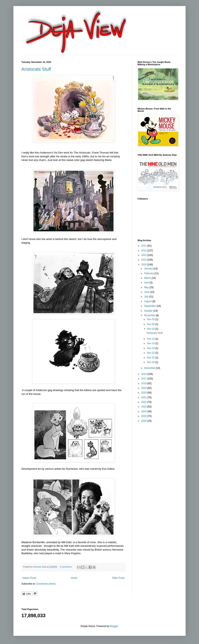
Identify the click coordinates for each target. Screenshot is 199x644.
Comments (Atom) (46, 584)
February (149, 273)
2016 (144, 374)
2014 (144, 260)
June (147, 292)
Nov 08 (151, 324)
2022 (144, 402)
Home (74, 578)
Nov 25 (151, 358)
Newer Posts (29, 578)
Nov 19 (151, 348)
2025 (144, 416)
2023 (144, 407)
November (150, 315)
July (147, 297)
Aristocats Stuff (36, 69)
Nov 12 (151, 339)
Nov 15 (151, 343)
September (150, 306)
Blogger (114, 626)
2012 (144, 251)
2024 (144, 411)
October (149, 311)
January (149, 269)
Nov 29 (151, 362)
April (147, 283)
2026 (144, 421)
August (148, 301)
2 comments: (66, 567)
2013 (144, 255)
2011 (144, 246)
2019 (144, 388)
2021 (144, 397)
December (150, 368)
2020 (144, 393)
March (148, 278)
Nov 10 (151, 329)
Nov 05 (151, 319)
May (147, 287)
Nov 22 (151, 353)
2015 (144, 265)
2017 (144, 379)
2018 (144, 383)
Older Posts (118, 578)
